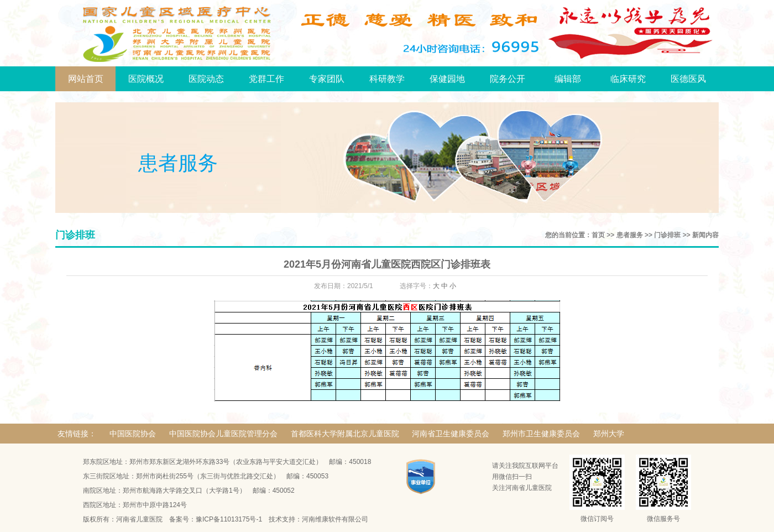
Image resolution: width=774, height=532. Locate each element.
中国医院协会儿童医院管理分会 (223, 434)
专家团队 (327, 79)
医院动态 (206, 79)
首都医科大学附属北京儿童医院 (345, 434)
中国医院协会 (133, 434)
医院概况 (146, 79)
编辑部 (568, 79)
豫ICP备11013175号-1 (229, 519)
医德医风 (688, 79)
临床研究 (628, 79)
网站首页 (86, 79)
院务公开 (508, 79)
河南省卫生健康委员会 (451, 434)
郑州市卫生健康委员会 (541, 434)
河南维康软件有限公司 (335, 519)
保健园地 (447, 79)
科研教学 (387, 79)
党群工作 (266, 79)
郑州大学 (609, 434)
